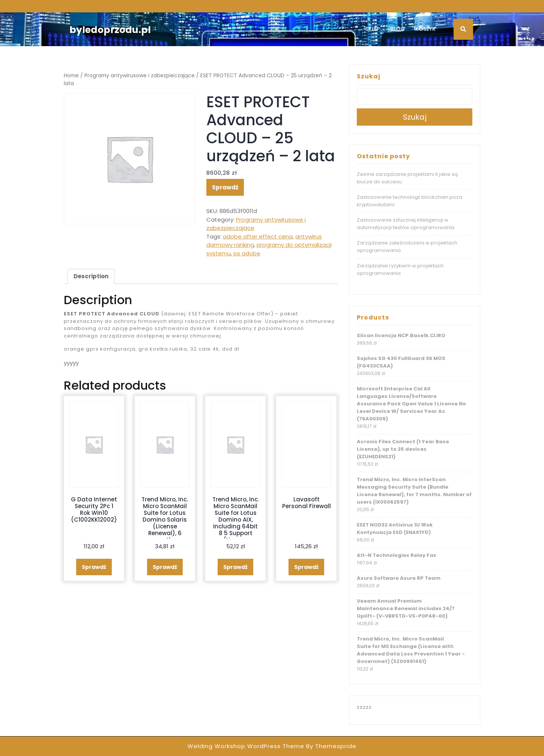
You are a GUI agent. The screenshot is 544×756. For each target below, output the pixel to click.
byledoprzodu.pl (110, 30)
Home (71, 76)
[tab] (91, 276)
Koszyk (425, 29)
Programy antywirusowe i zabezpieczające (140, 76)
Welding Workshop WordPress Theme (246, 746)
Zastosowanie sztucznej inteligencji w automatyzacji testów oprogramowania (406, 224)
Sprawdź (225, 187)
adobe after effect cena (258, 236)
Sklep (373, 29)
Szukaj (369, 76)
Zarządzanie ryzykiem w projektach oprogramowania (400, 269)
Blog (397, 29)
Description (91, 276)
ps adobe (247, 253)
